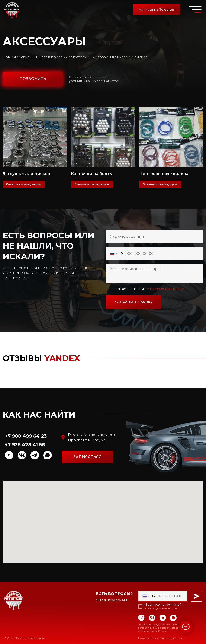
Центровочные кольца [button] (164, 174)
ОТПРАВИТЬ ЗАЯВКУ (134, 302)
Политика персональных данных (160, 638)
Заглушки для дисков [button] (26, 174)
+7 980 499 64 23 (26, 436)
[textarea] (155, 273)
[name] (155, 237)
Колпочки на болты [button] (92, 174)
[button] (33, 79)
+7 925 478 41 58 (25, 445)
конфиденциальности (167, 289)
